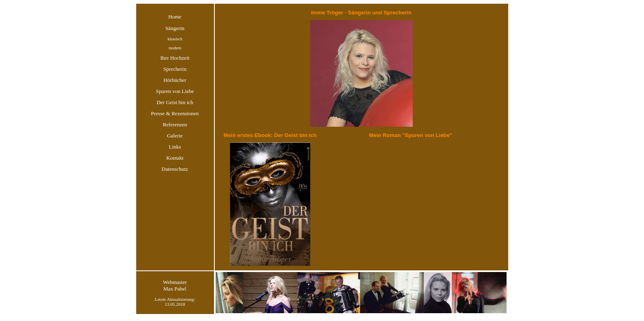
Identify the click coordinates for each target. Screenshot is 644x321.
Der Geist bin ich (175, 102)
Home (175, 17)
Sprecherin (175, 69)
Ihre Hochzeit (175, 58)
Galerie (175, 136)
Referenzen (175, 124)
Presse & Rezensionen (175, 113)
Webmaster (175, 282)
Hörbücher (175, 80)
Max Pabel (175, 289)
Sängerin (175, 28)
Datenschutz (175, 169)
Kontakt (175, 158)
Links (175, 147)
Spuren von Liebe (175, 91)
